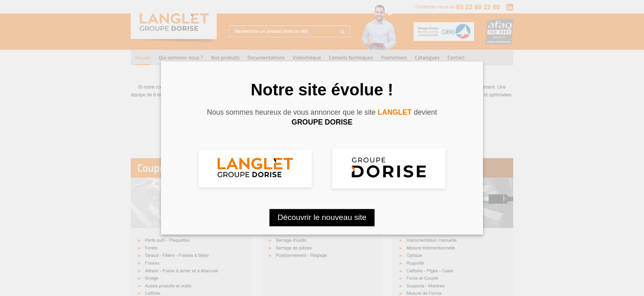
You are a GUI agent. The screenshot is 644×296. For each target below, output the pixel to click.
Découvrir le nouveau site (322, 218)
